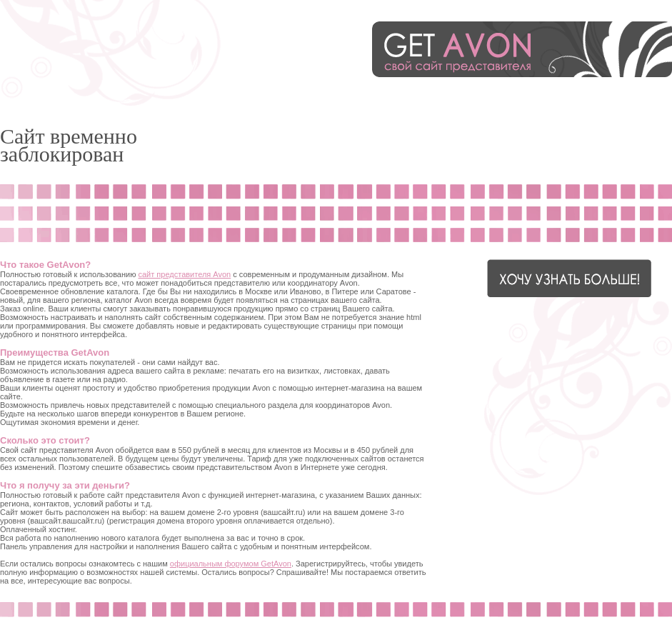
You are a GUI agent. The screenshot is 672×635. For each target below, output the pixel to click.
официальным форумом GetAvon (231, 564)
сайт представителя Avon (185, 274)
